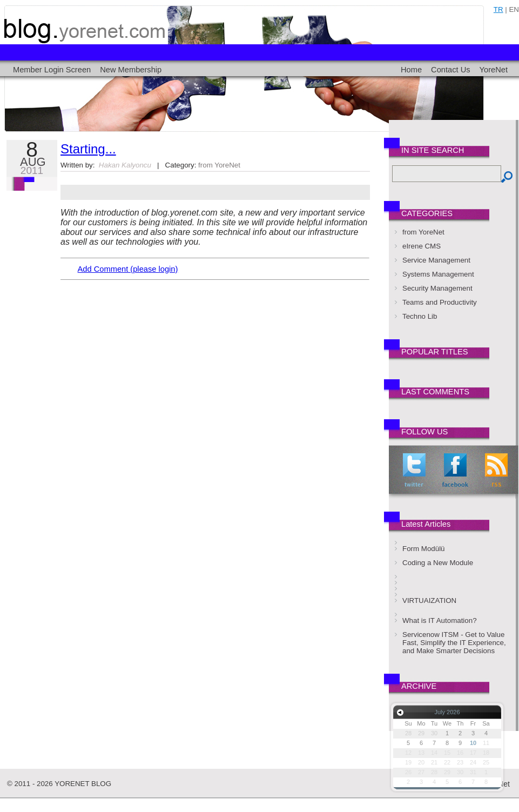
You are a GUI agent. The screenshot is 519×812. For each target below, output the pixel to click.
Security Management (437, 288)
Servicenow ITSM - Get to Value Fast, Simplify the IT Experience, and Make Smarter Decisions (454, 643)
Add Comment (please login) (128, 269)
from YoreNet (219, 165)
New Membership (131, 70)
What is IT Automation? (440, 620)
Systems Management (438, 274)
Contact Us (451, 70)
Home (411, 70)
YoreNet (494, 70)
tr (498, 9)
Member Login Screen (52, 70)
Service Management (436, 260)
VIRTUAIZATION (429, 600)
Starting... (88, 149)
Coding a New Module (438, 563)
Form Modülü (424, 549)
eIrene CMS (422, 246)
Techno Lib (420, 316)
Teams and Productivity (440, 302)
